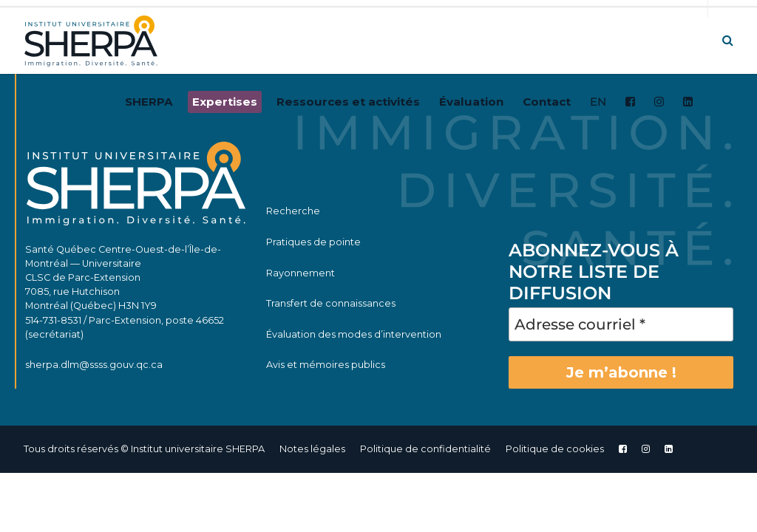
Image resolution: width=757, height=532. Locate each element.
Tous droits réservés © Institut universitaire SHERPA (144, 449)
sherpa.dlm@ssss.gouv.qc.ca (94, 365)
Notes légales (312, 449)
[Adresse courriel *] (621, 324)
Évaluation (471, 102)
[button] (728, 40)
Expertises (225, 102)
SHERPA (149, 102)
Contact (547, 102)
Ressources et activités (348, 102)
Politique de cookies (555, 449)
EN (598, 102)
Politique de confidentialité (425, 449)
